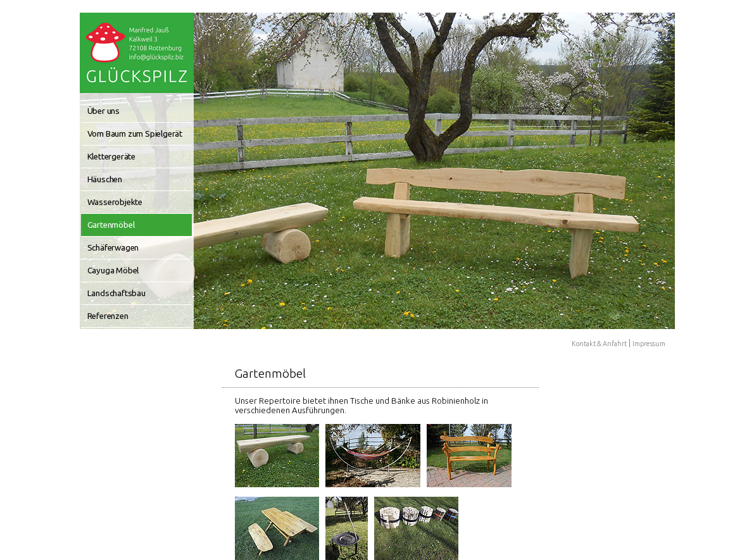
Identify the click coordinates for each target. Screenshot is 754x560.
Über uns (104, 111)
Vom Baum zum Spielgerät (135, 134)
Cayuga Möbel (113, 271)
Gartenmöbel (111, 225)
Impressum (649, 344)
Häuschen (105, 179)
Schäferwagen (113, 248)
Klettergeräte (111, 157)
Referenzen (108, 316)
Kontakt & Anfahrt (599, 344)
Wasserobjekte (115, 202)
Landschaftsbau (116, 293)
